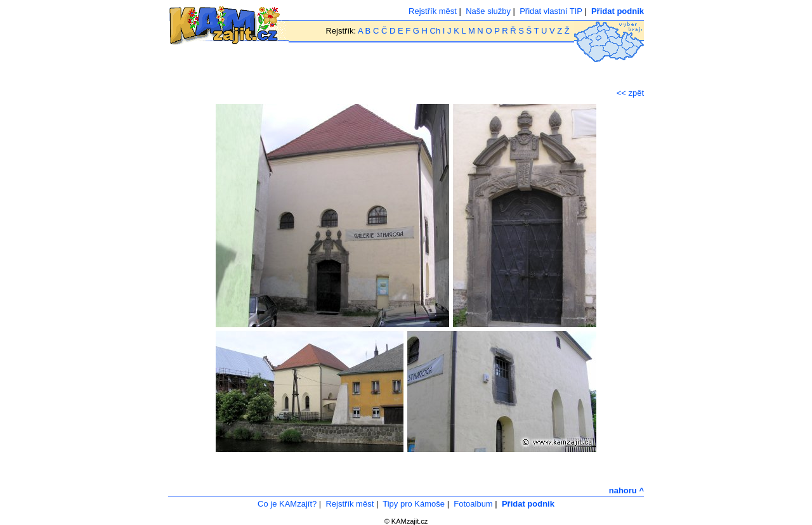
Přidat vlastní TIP (551, 11)
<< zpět (630, 93)
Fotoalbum (473, 504)
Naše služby (488, 11)
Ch (435, 31)
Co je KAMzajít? (287, 504)
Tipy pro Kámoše (414, 504)
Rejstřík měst (433, 11)
